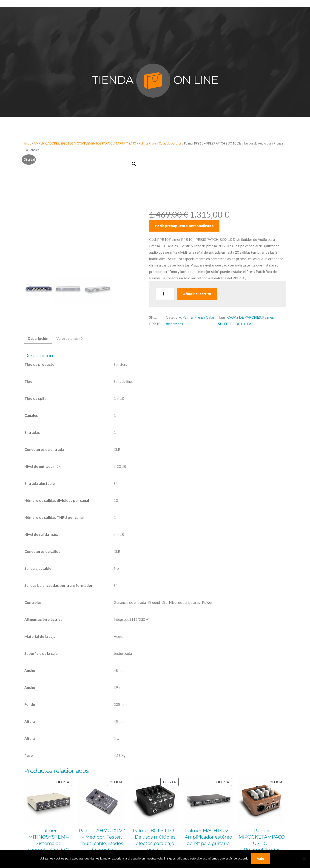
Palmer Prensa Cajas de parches (160, 143)
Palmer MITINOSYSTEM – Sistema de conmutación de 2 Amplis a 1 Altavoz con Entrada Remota (48, 847)
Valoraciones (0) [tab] (70, 338)
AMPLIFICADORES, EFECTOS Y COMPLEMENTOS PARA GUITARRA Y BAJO (85, 143)
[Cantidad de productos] (165, 294)
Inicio (28, 143)
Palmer (268, 317)
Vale (261, 859)
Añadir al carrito (197, 294)
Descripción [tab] (38, 338)
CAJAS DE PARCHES (244, 317)
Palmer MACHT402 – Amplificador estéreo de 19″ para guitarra (208, 837)
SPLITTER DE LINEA (235, 324)
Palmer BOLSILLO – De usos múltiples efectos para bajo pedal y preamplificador (155, 843)
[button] (134, 164)
